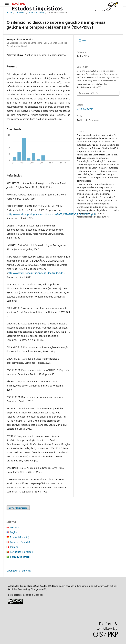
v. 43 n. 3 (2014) (36, 12)
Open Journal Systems (19, 571)
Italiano (14, 547)
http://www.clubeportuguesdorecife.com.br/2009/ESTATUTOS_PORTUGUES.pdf (51, 214)
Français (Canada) (20, 542)
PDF (84, 40)
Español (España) (20, 537)
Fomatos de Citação (89, 93)
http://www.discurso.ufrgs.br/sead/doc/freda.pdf (35, 273)
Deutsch (15, 527)
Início (9, 12)
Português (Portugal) (21, 552)
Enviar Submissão (18, 508)
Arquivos (20, 12)
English (14, 532)
